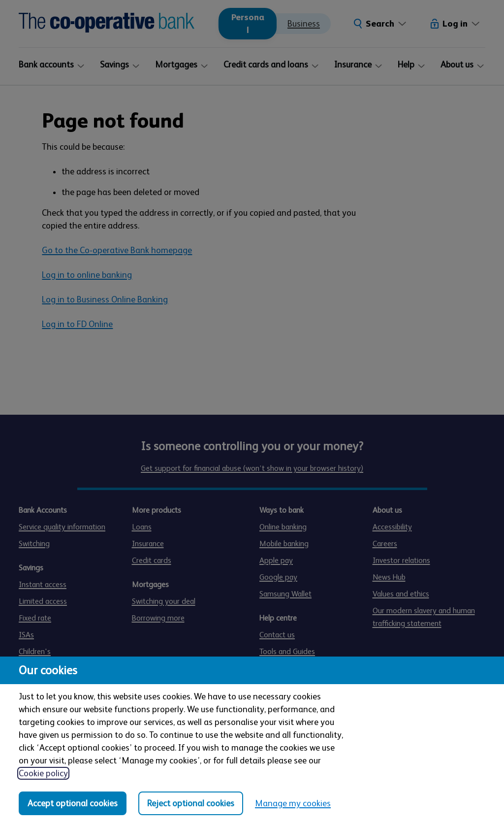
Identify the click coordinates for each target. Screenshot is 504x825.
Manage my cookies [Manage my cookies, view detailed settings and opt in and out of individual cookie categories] (293, 803)
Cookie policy (43, 773)
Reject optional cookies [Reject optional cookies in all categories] (191, 803)
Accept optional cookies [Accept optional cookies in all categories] (73, 803)
